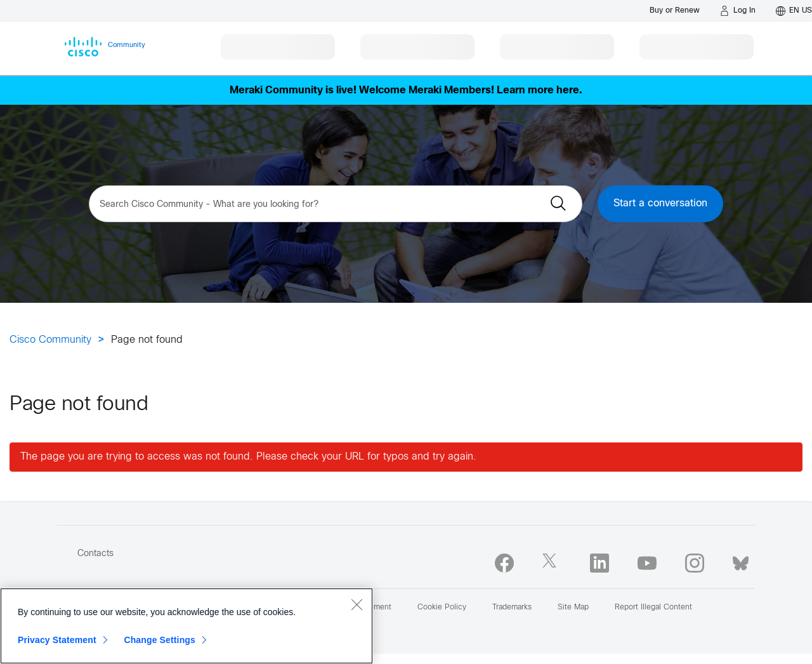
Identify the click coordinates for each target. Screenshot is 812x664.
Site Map (573, 608)
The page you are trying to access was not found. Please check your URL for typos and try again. (248, 457)
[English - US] (794, 11)
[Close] (357, 604)
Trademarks (512, 608)
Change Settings (160, 640)
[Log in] (738, 11)
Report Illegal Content (653, 608)
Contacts (95, 554)
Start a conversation (660, 203)
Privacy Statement (57, 640)
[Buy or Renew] (675, 10)
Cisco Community (50, 340)
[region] (187, 626)
